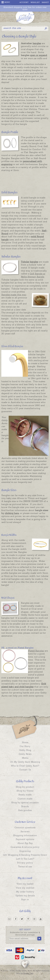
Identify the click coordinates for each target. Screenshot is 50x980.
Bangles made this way (14, 295)
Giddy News (25, 754)
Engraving (25, 851)
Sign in (25, 899)
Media (25, 758)
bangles (37, 43)
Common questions (25, 827)
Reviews (25, 831)
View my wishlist (25, 888)
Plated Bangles (36, 651)
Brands (25, 806)
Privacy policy (25, 863)
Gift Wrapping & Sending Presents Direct (25, 855)
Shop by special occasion (25, 802)
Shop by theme (25, 791)
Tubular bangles (30, 262)
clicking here (12, 513)
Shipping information (25, 835)
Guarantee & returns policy (25, 847)
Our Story (25, 746)
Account (24, 2)
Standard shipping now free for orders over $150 (25, 8)
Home (25, 742)
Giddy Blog (25, 750)
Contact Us (25, 770)
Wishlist (35, 2)
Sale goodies (25, 810)
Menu (6, 2)
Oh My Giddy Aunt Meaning (25, 762)
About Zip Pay (25, 843)
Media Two (28, 973)
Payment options (25, 839)
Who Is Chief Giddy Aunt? (25, 766)
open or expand (38, 55)
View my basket (25, 884)
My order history (25, 892)
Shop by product (25, 787)
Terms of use (25, 867)
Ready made (25, 795)
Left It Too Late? (25, 859)
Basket (45, 2)
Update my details (25, 896)
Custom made (25, 799)
